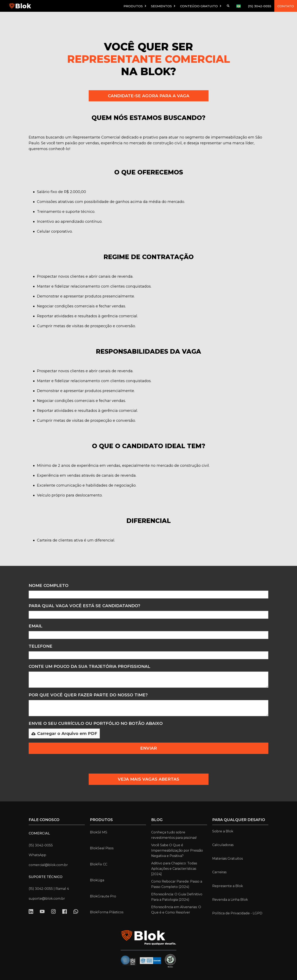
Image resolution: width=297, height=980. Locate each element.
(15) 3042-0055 (260, 6)
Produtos (101, 820)
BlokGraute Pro (103, 896)
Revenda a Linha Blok (230, 900)
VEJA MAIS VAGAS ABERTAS (148, 779)
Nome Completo (49, 585)
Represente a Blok (228, 886)
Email (36, 626)
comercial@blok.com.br (48, 865)
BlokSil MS (99, 832)
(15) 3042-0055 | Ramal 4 (49, 889)
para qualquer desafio (239, 820)
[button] (135, 6)
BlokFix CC (99, 864)
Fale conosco (44, 820)
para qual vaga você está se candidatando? (84, 606)
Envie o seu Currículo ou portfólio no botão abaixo (96, 723)
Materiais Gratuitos (227, 859)
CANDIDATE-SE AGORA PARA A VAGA (149, 96)
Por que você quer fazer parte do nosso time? (88, 695)
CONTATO (286, 6)
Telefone (41, 646)
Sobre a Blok (223, 831)
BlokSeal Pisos (102, 848)
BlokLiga (97, 880)
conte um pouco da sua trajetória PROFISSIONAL (90, 666)
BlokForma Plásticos (107, 912)
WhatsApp (37, 855)
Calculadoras (223, 845)
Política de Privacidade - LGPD (237, 913)
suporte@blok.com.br (47, 899)
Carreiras (219, 872)
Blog (157, 820)
